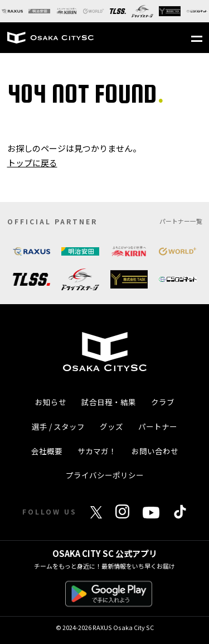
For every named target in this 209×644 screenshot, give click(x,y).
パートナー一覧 (181, 221)
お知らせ (51, 402)
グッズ (111, 426)
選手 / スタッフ (58, 426)
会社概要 (47, 451)
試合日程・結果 (109, 402)
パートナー (158, 426)
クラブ (163, 402)
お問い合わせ (155, 451)
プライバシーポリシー (105, 475)
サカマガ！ (97, 451)
